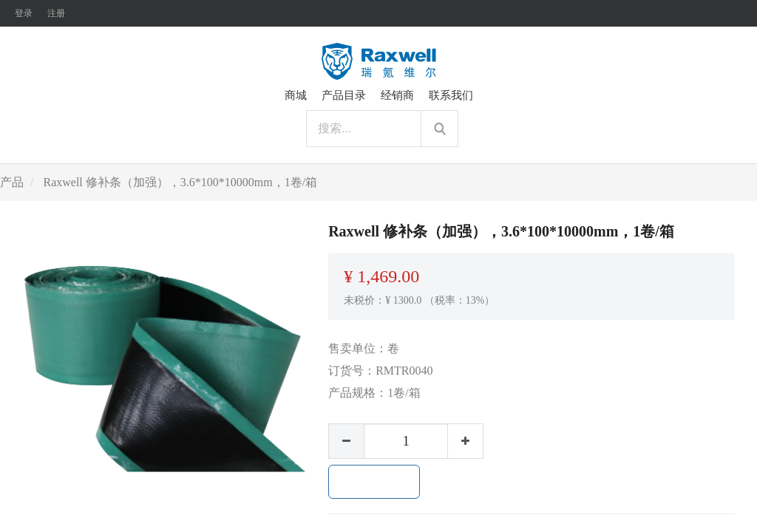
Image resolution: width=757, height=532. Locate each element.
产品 (12, 182)
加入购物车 (374, 482)
